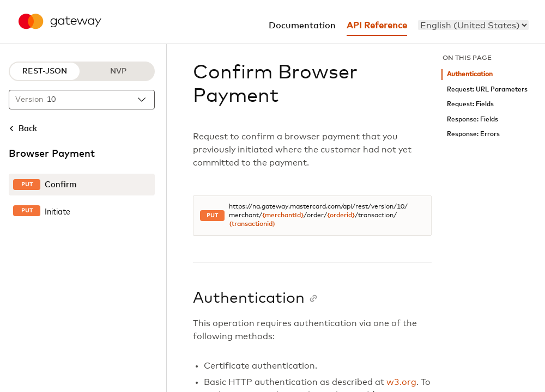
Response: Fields (473, 120)
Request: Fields (470, 104)
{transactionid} (252, 224)
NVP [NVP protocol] (118, 71)
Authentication (470, 74)
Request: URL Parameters (487, 90)
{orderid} (341, 216)
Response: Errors (473, 134)
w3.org (401, 382)
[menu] (473, 25)
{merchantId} (283, 216)
